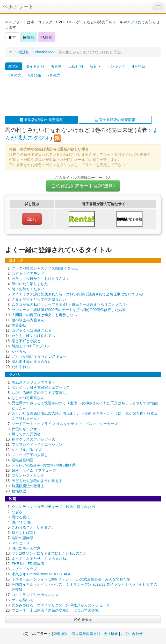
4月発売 (139, 66)
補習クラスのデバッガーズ (33, 439)
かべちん (19, 351)
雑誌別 (24, 52)
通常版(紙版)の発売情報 (42, 120)
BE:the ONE (21, 522)
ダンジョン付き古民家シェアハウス (41, 387)
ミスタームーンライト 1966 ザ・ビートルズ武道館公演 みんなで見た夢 (71, 579)
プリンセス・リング (28, 476)
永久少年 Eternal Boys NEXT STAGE (42, 574)
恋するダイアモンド (28, 273)
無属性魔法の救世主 (28, 486)
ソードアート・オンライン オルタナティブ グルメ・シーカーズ (65, 424)
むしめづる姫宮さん (28, 398)
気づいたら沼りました (30, 284)
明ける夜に (21, 517)
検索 (47, 37)
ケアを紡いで (23, 600)
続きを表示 (83, 619)
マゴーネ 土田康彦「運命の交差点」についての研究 (55, 610)
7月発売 (54, 75)
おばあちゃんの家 (26, 548)
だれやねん (21, 367)
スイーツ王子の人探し (30, 455)
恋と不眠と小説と (26, 341)
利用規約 (61, 634)
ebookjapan (44, 52)
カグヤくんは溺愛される (32, 330)
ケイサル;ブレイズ (27, 450)
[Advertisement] (80, 98)
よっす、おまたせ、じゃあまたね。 (41, 558)
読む (32, 219)
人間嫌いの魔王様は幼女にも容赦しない (44, 315)
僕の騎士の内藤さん (28, 320)
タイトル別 (35, 66)
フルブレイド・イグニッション (37, 444)
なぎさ (17, 512)
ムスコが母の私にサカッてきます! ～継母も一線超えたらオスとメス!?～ (70, 305)
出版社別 (76, 66)
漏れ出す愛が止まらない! (32, 362)
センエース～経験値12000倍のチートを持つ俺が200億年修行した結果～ (70, 310)
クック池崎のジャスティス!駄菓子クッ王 (45, 268)
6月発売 (34, 75)
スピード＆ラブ (24, 569)
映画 (28, 37)
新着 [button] (95, 66)
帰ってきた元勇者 (26, 434)
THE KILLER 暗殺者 (28, 564)
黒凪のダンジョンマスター (33, 382)
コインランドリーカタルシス (35, 595)
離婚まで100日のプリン (31, 346)
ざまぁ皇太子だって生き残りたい (39, 299)
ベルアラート (18, 6)
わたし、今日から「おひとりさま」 (41, 279)
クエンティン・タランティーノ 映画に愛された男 (53, 507)
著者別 (56, 66)
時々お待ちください (28, 289)
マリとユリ (21, 543)
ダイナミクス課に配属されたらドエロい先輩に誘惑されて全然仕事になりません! (77, 294)
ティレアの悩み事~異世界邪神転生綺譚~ (45, 465)
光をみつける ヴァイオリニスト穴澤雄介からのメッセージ (61, 605)
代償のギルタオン (26, 429)
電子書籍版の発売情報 (115, 120)
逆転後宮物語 (23, 460)
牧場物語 (19, 491)
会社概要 (111, 634)
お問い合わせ (132, 634)
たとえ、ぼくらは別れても (33, 336)
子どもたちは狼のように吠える (37, 481)
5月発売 (15, 75)
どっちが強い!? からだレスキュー (39, 356)
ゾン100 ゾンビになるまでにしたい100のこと (49, 553)
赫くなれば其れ (24, 533)
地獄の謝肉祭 (23, 538)
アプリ (132, 22)
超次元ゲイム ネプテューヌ (34, 470)
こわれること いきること (33, 527)
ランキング (116, 66)
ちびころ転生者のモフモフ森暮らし (41, 393)
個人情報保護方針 (86, 634)
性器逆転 (19, 325)
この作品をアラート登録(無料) (83, 186)
